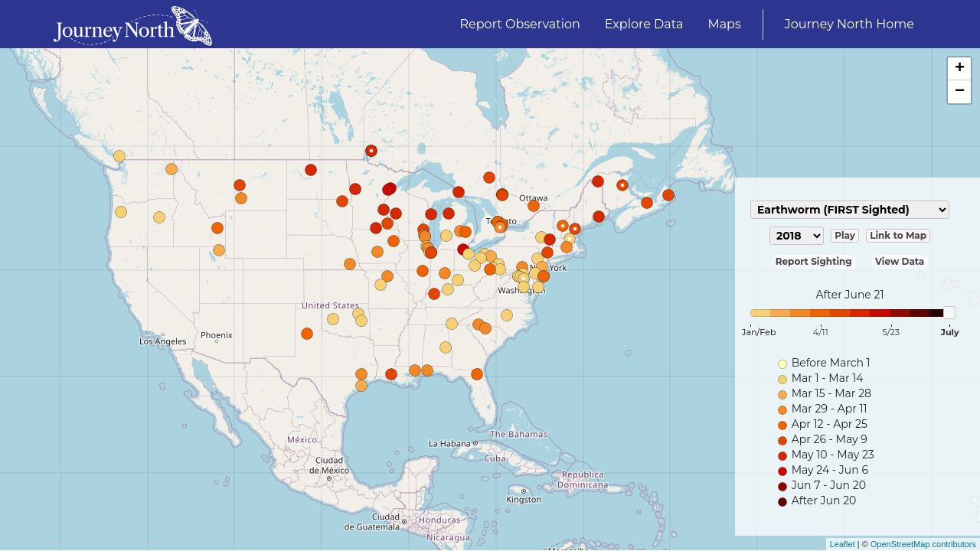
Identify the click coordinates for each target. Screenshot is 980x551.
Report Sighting (814, 261)
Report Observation (520, 24)
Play (845, 235)
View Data (900, 261)
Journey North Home (849, 24)
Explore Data (644, 24)
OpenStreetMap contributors (923, 544)
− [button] (960, 92)
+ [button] (960, 69)
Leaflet (843, 544)
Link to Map (898, 235)
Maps (724, 24)
